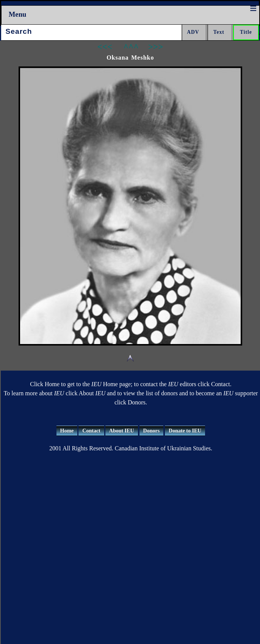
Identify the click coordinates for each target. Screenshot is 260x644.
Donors (152, 431)
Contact (91, 431)
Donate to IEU (185, 431)
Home (67, 431)
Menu (18, 14)
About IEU (122, 431)
